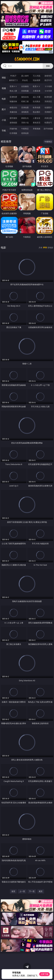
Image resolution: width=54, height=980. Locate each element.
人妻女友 (37, 118)
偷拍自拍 (25, 97)
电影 (4, 99)
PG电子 (13, 76)
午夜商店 (25, 129)
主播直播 (37, 91)
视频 (4, 88)
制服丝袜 (13, 101)
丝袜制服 (25, 91)
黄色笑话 (37, 123)
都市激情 (13, 118)
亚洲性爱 (13, 97)
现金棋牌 (37, 80)
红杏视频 (13, 133)
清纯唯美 (25, 112)
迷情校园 (13, 123)
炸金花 (25, 80)
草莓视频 (37, 129)
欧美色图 (37, 107)
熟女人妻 (13, 91)
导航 (4, 131)
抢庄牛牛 (48, 80)
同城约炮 (13, 129)
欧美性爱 (48, 97)
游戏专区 (48, 76)
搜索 (48, 66)
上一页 (22, 891)
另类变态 (48, 101)
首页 (13, 891)
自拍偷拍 (25, 86)
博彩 (4, 78)
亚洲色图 (25, 107)
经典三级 (25, 101)
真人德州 (25, 76)
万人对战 (37, 76)
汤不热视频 (48, 129)
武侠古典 (48, 118)
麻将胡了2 (13, 80)
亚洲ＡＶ (13, 86)
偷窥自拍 (13, 107)
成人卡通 (37, 97)
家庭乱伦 (25, 118)
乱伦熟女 (37, 101)
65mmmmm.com (27, 59)
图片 (4, 109)
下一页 (32, 891)
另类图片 (48, 112)
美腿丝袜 (13, 112)
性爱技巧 (48, 123)
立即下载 (44, 974)
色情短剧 (25, 133)
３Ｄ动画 (48, 86)
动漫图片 (48, 107)
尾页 (41, 891)
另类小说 (25, 123)
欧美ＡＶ (37, 86)
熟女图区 (37, 112)
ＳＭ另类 (48, 91)
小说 (4, 120)
